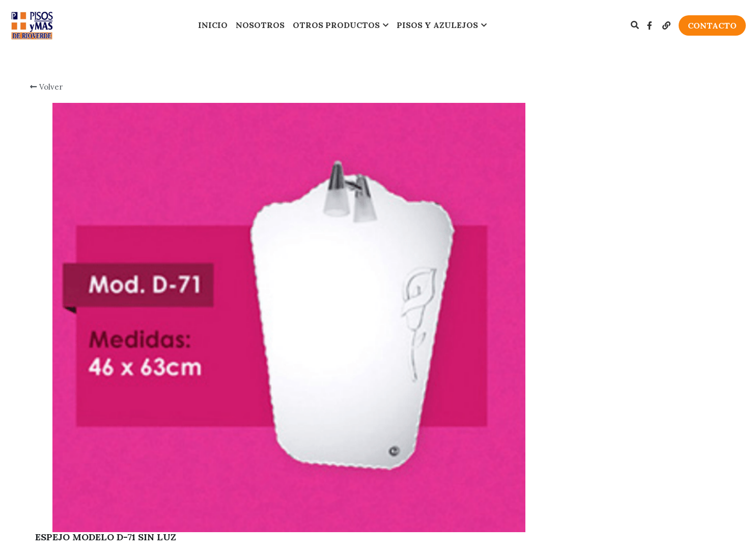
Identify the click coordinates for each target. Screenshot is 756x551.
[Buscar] (635, 25)
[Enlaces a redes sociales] (650, 25)
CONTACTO (712, 25)
